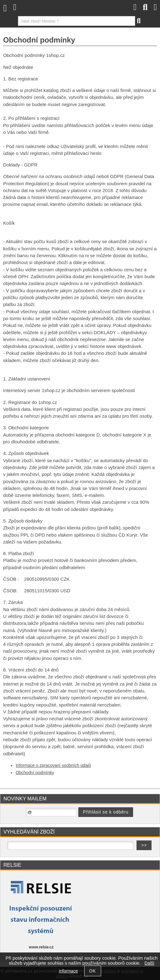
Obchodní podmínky (35, 773)
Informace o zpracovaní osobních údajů (53, 766)
